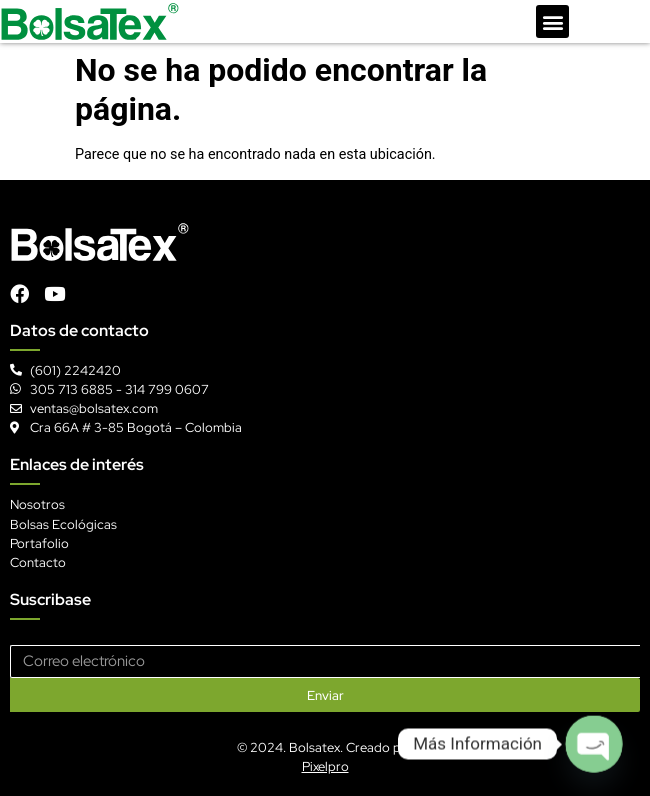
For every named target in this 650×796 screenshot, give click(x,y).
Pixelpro (325, 766)
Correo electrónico (67, 637)
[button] (552, 21)
